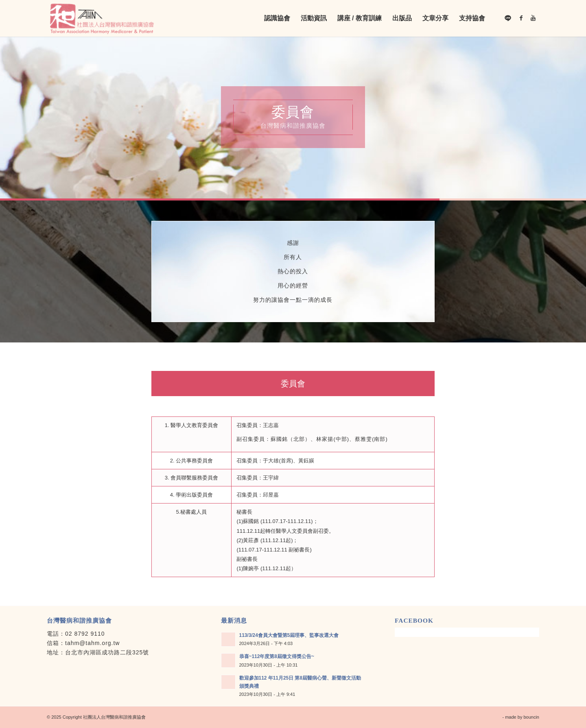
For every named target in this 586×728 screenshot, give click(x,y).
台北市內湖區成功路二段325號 (107, 652)
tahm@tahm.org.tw (92, 643)
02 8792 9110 (85, 634)
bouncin (531, 717)
